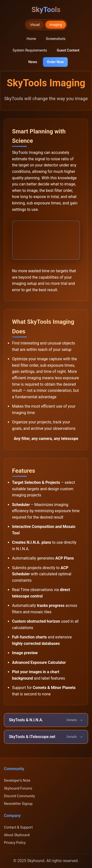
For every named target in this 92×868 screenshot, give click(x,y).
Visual (35, 25)
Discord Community (19, 796)
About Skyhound (17, 835)
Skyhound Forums (18, 788)
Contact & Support (18, 827)
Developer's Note (17, 781)
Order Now (55, 62)
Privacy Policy (15, 843)
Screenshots (56, 39)
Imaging (56, 25)
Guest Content (68, 50)
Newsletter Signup (18, 804)
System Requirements (30, 50)
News (33, 62)
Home (31, 39)
